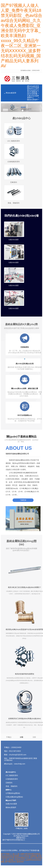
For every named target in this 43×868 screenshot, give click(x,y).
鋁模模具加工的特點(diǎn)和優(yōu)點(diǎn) (25, 719)
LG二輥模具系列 (14, 141)
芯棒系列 (14, 182)
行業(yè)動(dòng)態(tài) (14, 797)
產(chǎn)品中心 (33, 90)
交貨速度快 (25, 347)
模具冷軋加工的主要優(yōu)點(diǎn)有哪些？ (25, 587)
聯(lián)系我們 (32, 100)
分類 (21, 737)
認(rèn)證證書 (32, 94)
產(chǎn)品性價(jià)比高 (25, 364)
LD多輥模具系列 (14, 162)
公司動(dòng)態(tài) (13, 793)
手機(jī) (9, 737)
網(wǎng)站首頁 (33, 86)
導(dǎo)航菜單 (11, 93)
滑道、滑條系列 (11, 786)
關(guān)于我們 (33, 88)
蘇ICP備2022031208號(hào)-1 (14, 840)
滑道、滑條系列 (14, 203)
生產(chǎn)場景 (33, 96)
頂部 (34, 737)
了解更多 (23, 500)
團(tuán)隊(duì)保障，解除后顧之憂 (25, 388)
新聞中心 (30, 98)
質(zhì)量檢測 (32, 92)
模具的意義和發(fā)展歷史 (25, 674)
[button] (38, 88)
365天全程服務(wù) (25, 415)
